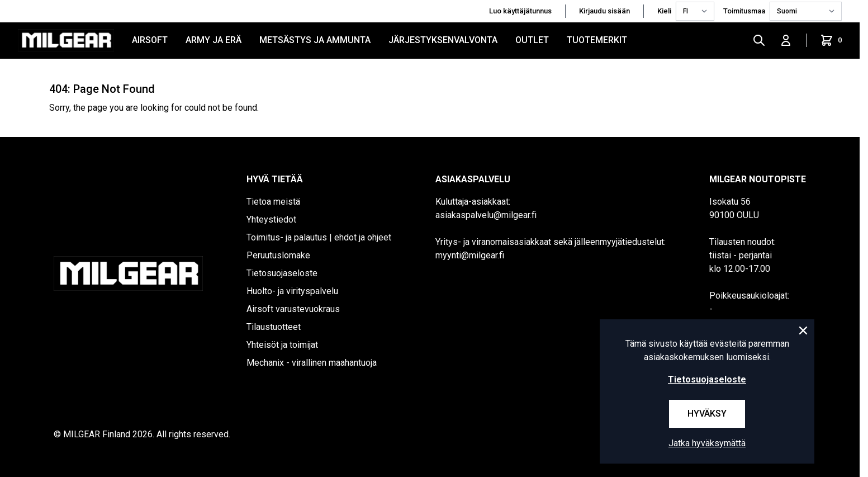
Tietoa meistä (273, 202)
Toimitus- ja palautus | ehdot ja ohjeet (319, 237)
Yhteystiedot (271, 219)
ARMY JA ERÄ (214, 40)
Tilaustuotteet (274, 327)
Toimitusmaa (744, 11)
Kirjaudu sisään (604, 11)
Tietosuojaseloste (282, 273)
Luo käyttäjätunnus (520, 11)
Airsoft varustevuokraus (293, 309)
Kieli (664, 11)
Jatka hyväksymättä (707, 443)
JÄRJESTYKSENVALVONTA (443, 40)
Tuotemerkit (597, 40)
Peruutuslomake (278, 255)
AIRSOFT (150, 40)
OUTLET (532, 40)
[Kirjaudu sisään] (786, 40)
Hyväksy (707, 414)
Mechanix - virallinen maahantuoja (312, 363)
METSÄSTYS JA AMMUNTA (315, 40)
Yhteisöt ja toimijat (282, 345)
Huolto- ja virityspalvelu (292, 291)
